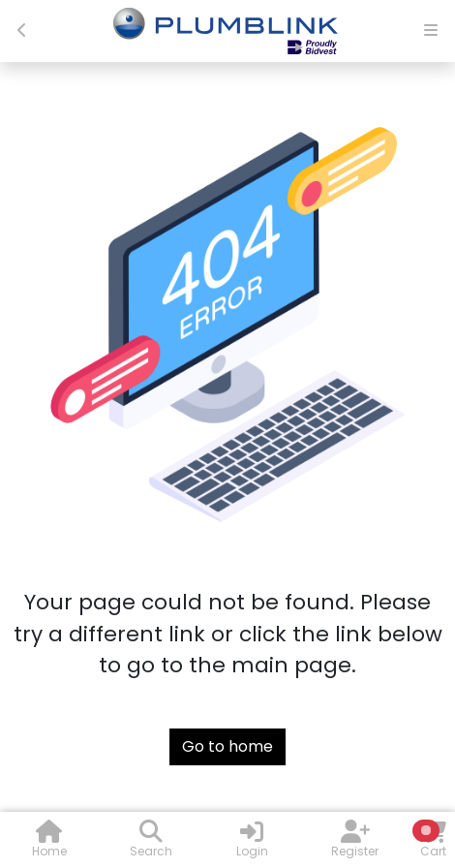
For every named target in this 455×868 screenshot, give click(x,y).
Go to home (227, 746)
